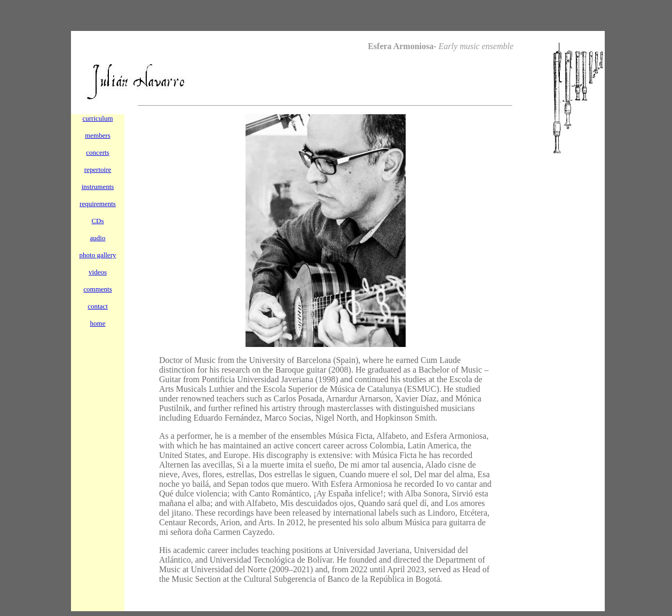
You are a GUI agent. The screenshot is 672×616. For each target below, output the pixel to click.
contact (98, 306)
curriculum (97, 118)
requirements (98, 204)
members (98, 135)
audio (98, 238)
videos (98, 272)
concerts (97, 152)
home (98, 323)
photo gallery (98, 255)
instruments (98, 187)
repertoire (98, 169)
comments (97, 289)
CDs (97, 221)
